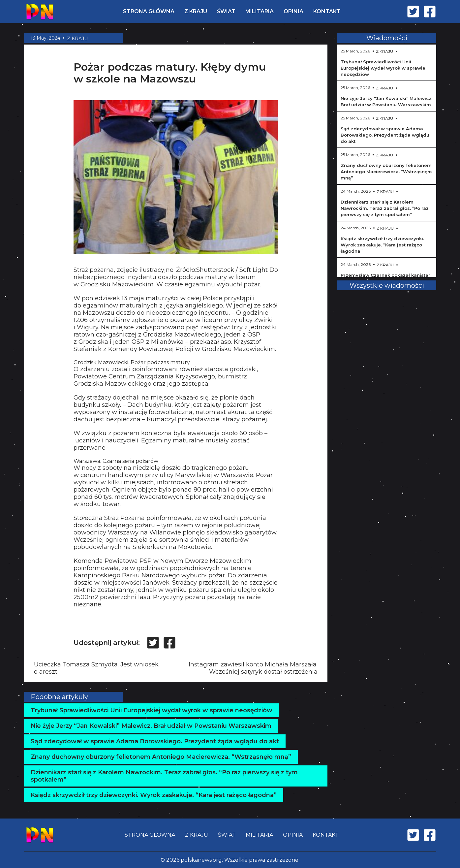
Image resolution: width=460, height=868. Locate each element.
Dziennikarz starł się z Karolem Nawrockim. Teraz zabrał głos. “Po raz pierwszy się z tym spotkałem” (164, 776)
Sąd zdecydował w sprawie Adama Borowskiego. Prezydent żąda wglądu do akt (155, 741)
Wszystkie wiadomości (387, 285)
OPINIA (293, 11)
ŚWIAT (226, 11)
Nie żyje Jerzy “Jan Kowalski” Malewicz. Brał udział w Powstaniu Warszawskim (151, 726)
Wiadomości (387, 38)
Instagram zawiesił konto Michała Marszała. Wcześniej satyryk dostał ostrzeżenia (253, 668)
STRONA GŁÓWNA (149, 11)
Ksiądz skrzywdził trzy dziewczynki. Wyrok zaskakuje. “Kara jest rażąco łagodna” (154, 795)
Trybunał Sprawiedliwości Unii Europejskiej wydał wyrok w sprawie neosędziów (152, 710)
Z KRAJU (196, 11)
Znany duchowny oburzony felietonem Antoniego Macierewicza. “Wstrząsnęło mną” (161, 757)
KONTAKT (327, 11)
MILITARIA (260, 11)
